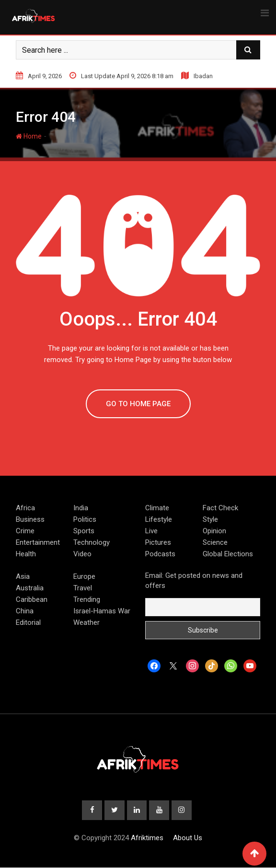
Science (215, 542)
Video (82, 554)
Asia (23, 576)
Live (151, 531)
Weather (86, 622)
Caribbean (32, 599)
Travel (83, 588)
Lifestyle (159, 519)
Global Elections (228, 554)
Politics (85, 519)
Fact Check (220, 508)
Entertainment (38, 542)
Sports (84, 531)
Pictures (158, 542)
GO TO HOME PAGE (138, 404)
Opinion (214, 531)
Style (210, 519)
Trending (87, 599)
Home (29, 136)
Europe (84, 576)
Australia (30, 588)
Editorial (28, 622)
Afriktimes (147, 838)
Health (26, 554)
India (81, 508)
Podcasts (160, 554)
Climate (157, 508)
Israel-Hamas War (102, 611)
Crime (25, 531)
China (25, 611)
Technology (92, 542)
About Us (188, 838)
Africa (25, 508)
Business (30, 519)
